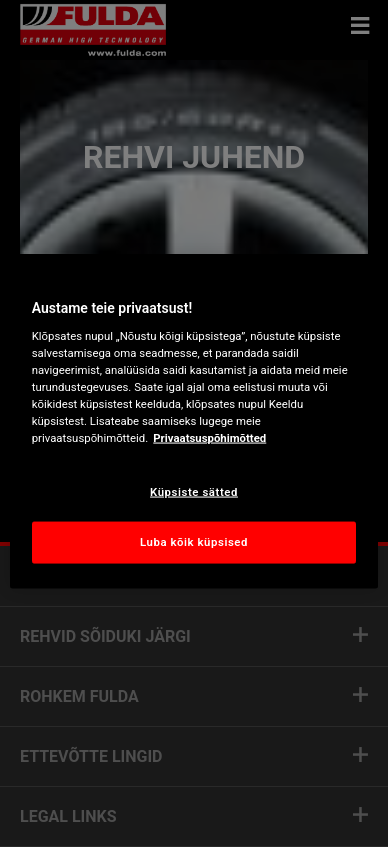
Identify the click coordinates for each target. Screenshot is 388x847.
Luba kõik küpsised (194, 542)
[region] (194, 423)
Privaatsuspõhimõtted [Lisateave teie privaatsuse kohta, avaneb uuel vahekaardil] (209, 438)
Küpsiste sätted (194, 491)
